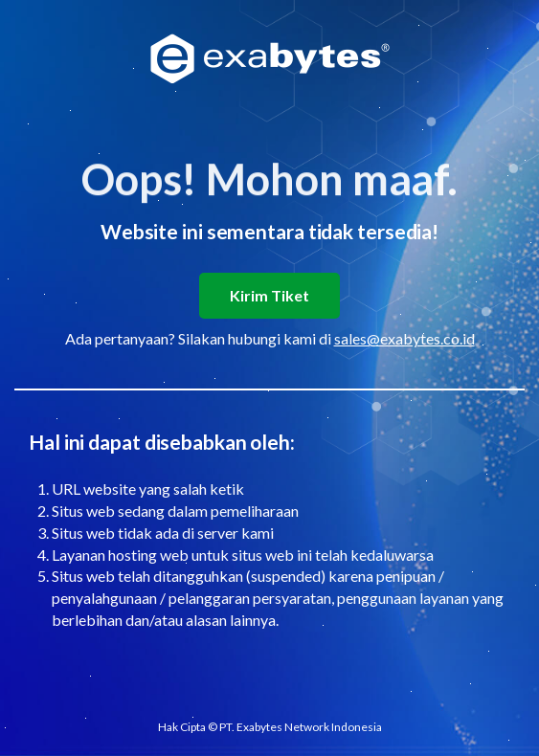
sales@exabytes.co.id (404, 338)
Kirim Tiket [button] (269, 295)
